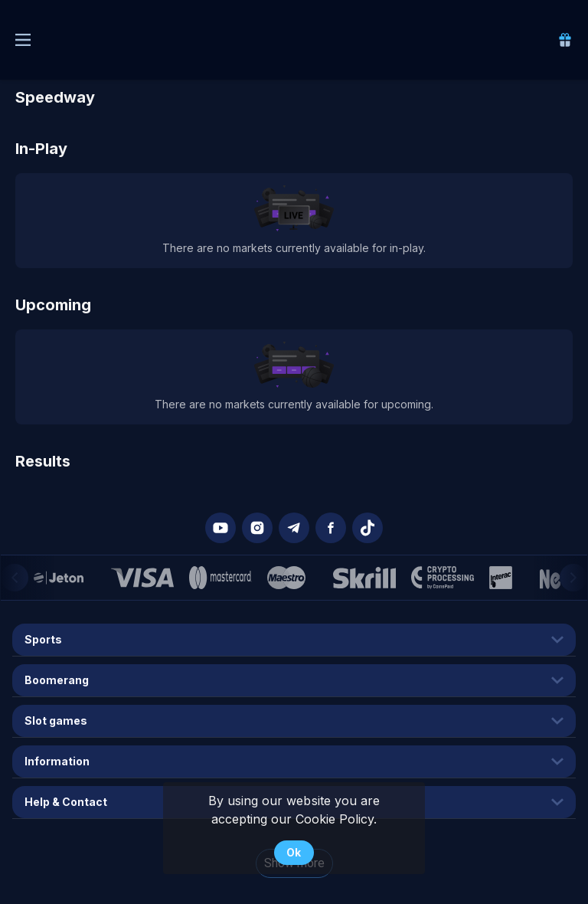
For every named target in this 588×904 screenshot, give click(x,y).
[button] (220, 528)
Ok (294, 852)
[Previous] (15, 578)
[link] (565, 40)
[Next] (573, 578)
